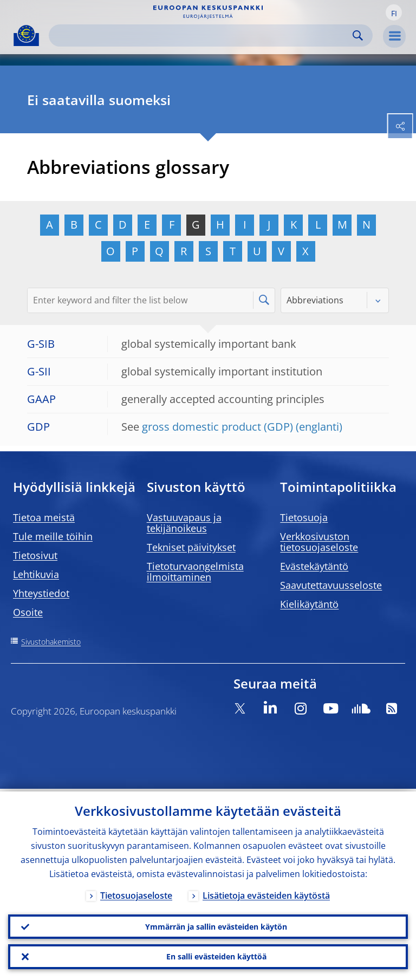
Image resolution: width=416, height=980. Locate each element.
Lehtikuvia (36, 574)
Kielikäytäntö (309, 604)
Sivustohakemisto (51, 642)
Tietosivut (35, 555)
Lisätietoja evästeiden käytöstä (266, 893)
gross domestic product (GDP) (217, 427)
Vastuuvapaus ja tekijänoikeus (184, 523)
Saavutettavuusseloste (331, 585)
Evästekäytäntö (314, 566)
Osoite (28, 612)
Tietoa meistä (44, 517)
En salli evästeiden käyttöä (216, 956)
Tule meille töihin (53, 536)
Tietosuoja (304, 517)
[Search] (202, 35)
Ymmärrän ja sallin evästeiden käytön (216, 924)
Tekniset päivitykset (191, 547)
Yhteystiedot (41, 593)
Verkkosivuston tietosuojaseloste (319, 542)
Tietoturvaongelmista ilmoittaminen (195, 572)
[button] (394, 12)
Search (358, 35)
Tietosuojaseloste (136, 893)
